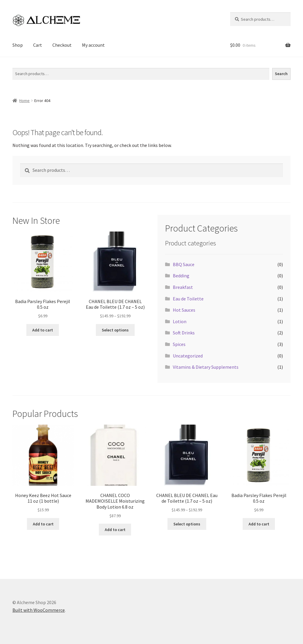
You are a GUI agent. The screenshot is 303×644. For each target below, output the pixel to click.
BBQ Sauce (184, 264)
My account (93, 45)
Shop (18, 45)
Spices (179, 344)
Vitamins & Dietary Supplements (206, 367)
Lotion (180, 321)
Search (19, 64)
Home (24, 101)
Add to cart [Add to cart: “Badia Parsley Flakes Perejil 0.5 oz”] (43, 330)
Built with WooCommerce (39, 610)
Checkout (62, 45)
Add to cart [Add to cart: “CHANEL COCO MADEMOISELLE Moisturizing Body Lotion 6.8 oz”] (115, 530)
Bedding (181, 276)
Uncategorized (188, 356)
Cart (38, 45)
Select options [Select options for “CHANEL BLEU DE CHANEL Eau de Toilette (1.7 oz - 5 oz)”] (115, 330)
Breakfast (183, 287)
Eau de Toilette (188, 299)
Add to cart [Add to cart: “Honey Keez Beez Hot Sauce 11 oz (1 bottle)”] (43, 524)
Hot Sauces (184, 310)
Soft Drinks (184, 333)
